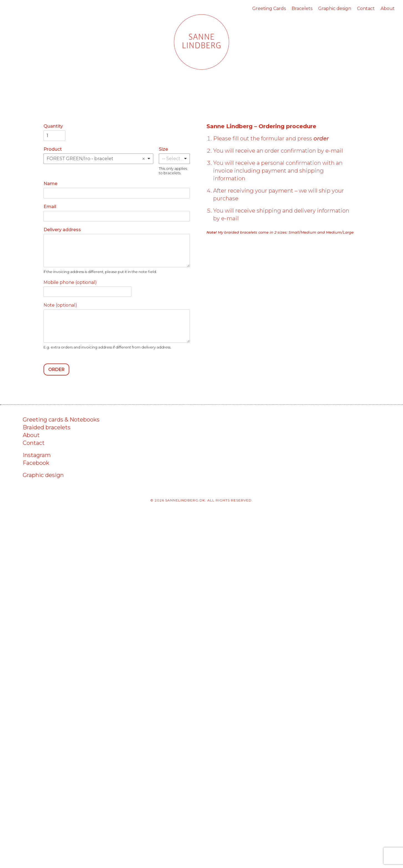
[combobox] (98, 159)
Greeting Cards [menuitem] (269, 8)
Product (53, 149)
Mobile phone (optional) (70, 282)
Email (50, 207)
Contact (34, 443)
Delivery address (62, 230)
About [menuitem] (388, 8)
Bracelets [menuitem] (302, 8)
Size (163, 149)
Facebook (36, 463)
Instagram (37, 455)
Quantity (53, 126)
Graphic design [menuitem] (335, 8)
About (31, 435)
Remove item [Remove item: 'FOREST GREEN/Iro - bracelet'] (144, 159)
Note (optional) (60, 305)
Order (56, 369)
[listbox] (174, 159)
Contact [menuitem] (366, 8)
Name (50, 184)
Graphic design (43, 475)
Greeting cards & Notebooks (61, 420)
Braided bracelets (47, 427)
